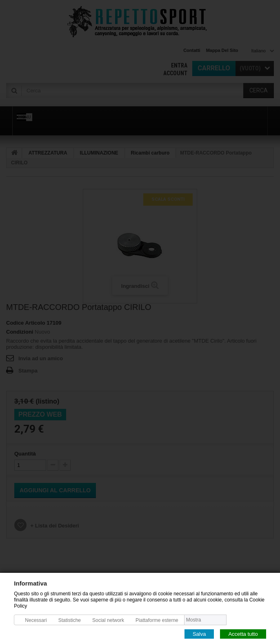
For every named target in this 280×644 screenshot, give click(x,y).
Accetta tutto (243, 634)
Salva (199, 634)
